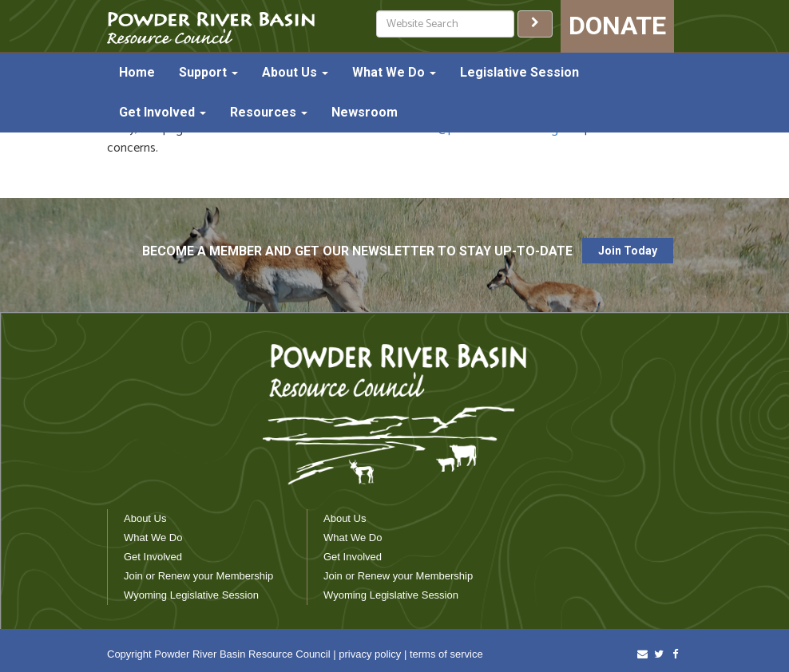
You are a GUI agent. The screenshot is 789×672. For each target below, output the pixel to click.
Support (208, 72)
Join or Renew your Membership (198, 576)
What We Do (394, 72)
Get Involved (163, 112)
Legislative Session (519, 72)
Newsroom (365, 112)
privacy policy (370, 654)
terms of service (446, 654)
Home (137, 72)
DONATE (617, 26)
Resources (269, 112)
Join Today (628, 251)
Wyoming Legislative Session (191, 595)
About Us (295, 72)
